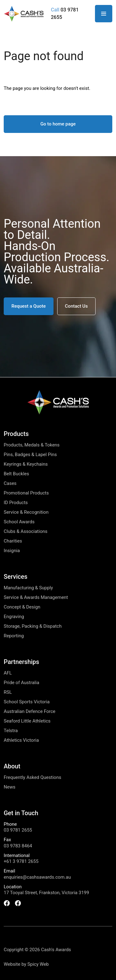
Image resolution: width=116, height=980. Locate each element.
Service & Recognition (26, 512)
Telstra (11, 731)
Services (16, 577)
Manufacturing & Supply (28, 588)
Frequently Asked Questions (32, 778)
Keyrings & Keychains (26, 464)
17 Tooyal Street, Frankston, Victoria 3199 (46, 893)
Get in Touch (21, 813)
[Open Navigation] (104, 14)
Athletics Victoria (21, 740)
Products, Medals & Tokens (32, 445)
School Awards (19, 522)
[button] (29, 306)
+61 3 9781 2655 (21, 861)
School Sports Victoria (27, 702)
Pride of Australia (21, 683)
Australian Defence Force (30, 712)
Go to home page (58, 124)
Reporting (14, 636)
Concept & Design (22, 607)
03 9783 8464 (18, 846)
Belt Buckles (16, 474)
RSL (8, 692)
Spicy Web (38, 964)
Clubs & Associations (26, 532)
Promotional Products (26, 493)
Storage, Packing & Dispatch (33, 626)
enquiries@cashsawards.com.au (37, 877)
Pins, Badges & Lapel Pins (30, 455)
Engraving (14, 617)
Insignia (12, 551)
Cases (10, 483)
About (12, 766)
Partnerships (21, 662)
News (10, 787)
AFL (8, 673)
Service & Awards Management (36, 598)
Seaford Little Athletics (27, 721)
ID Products (16, 503)
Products (16, 434)
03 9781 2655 (18, 830)
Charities (13, 541)
